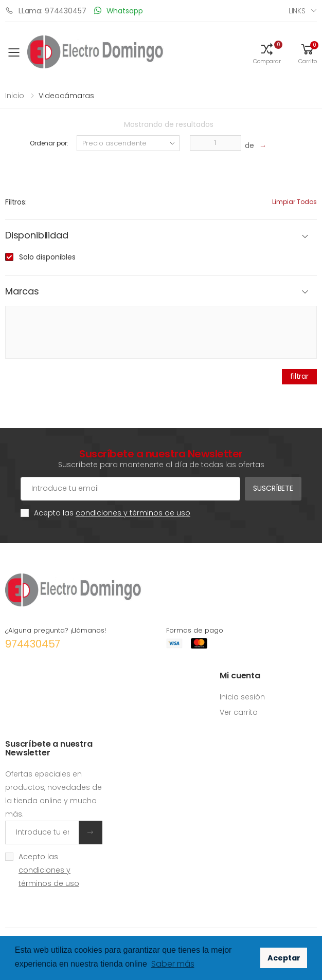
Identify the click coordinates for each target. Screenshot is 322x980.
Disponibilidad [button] (37, 236)
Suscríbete (273, 488)
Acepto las (112, 513)
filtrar (299, 376)
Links (297, 11)
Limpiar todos (294, 202)
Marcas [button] (22, 292)
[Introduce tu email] (42, 833)
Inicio (15, 96)
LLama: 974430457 (46, 11)
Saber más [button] (173, 964)
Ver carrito (239, 712)
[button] (267, 53)
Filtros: (16, 202)
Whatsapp (119, 11)
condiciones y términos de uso (133, 513)
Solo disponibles (47, 257)
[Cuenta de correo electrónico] (130, 489)
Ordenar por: (49, 143)
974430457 (33, 644)
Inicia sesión (242, 697)
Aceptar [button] (284, 958)
